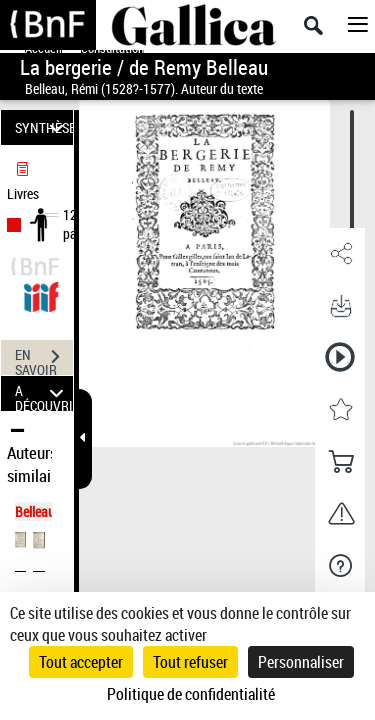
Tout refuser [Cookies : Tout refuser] (190, 662)
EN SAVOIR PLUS (44, 359)
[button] (340, 254)
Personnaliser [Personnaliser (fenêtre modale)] (301, 662)
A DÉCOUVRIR (44, 393)
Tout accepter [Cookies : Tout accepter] (81, 662)
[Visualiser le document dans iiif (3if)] (41, 294)
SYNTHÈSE (44, 127)
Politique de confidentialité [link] (191, 694)
